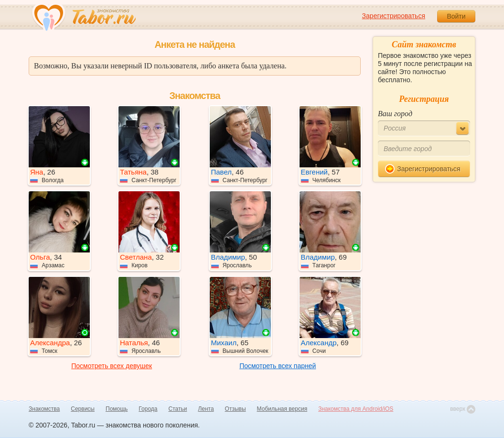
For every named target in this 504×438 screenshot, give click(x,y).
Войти (456, 16)
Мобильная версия (282, 409)
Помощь (117, 409)
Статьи (178, 409)
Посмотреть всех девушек (112, 366)
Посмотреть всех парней (278, 366)
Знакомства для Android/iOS (356, 409)
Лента (206, 409)
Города (148, 409)
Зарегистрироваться (394, 16)
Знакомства (44, 409)
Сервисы (83, 409)
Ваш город (395, 114)
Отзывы (236, 409)
